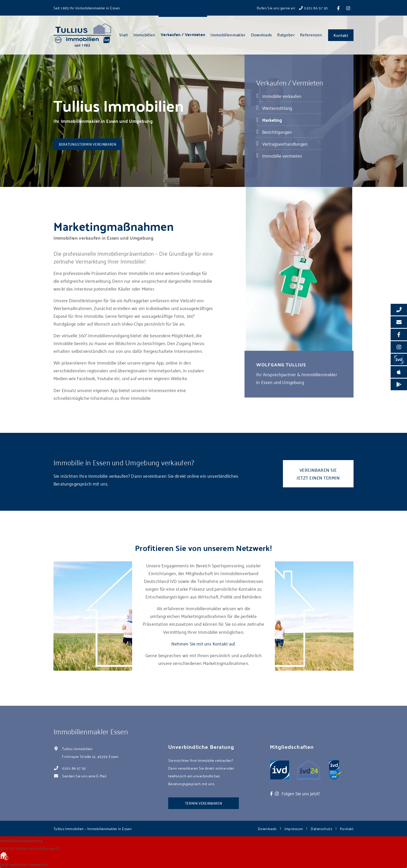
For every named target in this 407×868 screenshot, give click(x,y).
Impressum (294, 828)
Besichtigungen (277, 132)
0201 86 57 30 (74, 768)
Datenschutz (321, 828)
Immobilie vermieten (282, 156)
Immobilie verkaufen (282, 96)
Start (124, 35)
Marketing (272, 120)
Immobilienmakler (228, 35)
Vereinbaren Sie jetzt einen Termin (318, 474)
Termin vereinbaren (204, 803)
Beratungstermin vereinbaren (88, 144)
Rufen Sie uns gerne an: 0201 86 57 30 (292, 8)
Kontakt (341, 35)
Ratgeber (286, 35)
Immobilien (144, 35)
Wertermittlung (277, 108)
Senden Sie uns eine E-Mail (84, 776)
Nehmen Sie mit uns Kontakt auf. (203, 643)
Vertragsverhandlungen (285, 144)
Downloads (262, 35)
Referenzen (311, 35)
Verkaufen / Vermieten (183, 34)
